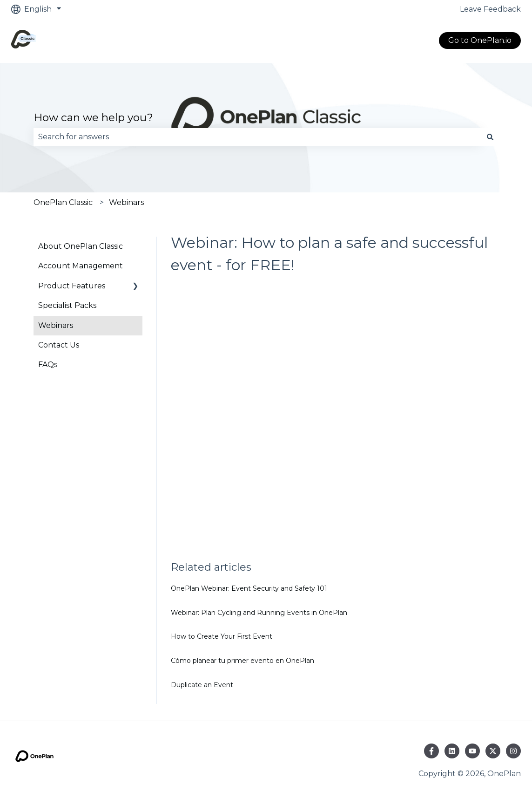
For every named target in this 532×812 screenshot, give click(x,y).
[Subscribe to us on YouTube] (472, 751)
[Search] (490, 137)
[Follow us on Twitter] (493, 751)
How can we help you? (93, 117)
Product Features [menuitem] (72, 286)
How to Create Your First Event (222, 636)
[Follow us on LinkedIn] (452, 751)
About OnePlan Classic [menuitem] (81, 246)
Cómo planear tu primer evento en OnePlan (242, 661)
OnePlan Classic (63, 202)
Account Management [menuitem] (81, 266)
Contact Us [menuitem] (59, 345)
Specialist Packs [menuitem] (67, 305)
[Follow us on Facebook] (431, 751)
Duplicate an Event (202, 685)
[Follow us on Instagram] (513, 751)
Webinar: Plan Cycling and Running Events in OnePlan (259, 613)
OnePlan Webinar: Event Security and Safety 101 (249, 588)
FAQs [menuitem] (48, 365)
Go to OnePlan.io (480, 40)
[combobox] (257, 137)
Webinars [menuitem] (56, 325)
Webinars (126, 202)
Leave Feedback (490, 9)
